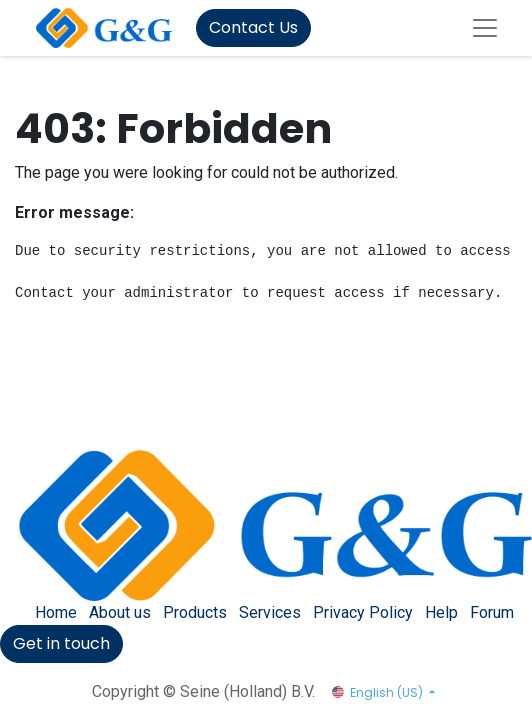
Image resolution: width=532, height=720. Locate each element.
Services (270, 612)
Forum (492, 612)
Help (441, 612)
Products (195, 612)
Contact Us (253, 27)
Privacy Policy (363, 612)
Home (56, 612)
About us (120, 612)
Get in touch (61, 643)
